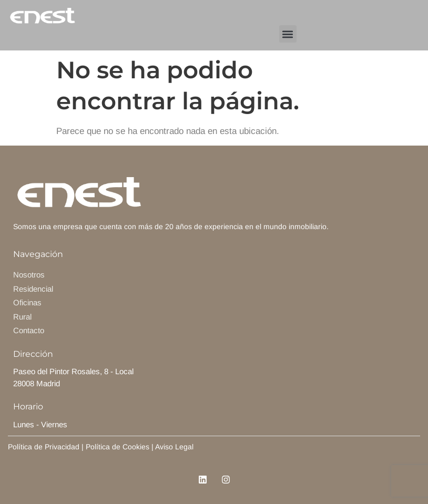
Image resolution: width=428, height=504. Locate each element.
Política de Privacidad (44, 447)
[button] (288, 34)
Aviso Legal (175, 447)
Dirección (33, 354)
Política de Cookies (118, 447)
